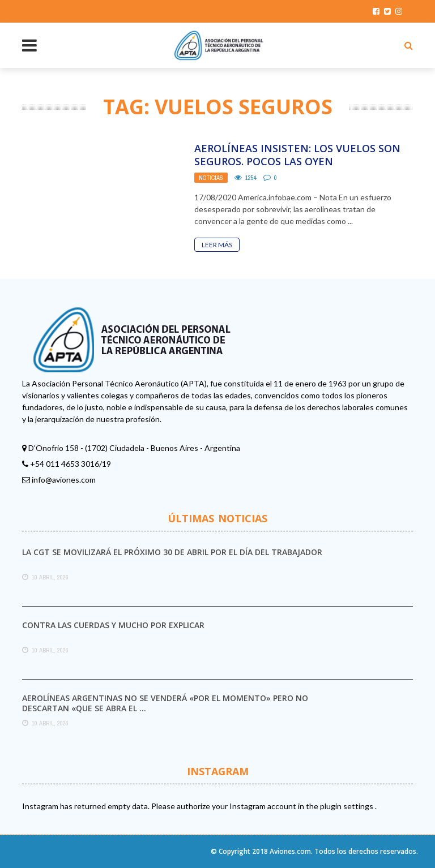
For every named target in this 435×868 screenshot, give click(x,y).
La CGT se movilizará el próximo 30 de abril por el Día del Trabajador (172, 552)
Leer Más (217, 245)
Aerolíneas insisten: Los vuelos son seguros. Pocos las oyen (297, 155)
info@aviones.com (64, 480)
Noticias (211, 178)
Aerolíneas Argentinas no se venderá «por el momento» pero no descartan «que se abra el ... (165, 703)
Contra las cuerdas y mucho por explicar (113, 625)
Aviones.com (290, 851)
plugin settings (347, 806)
